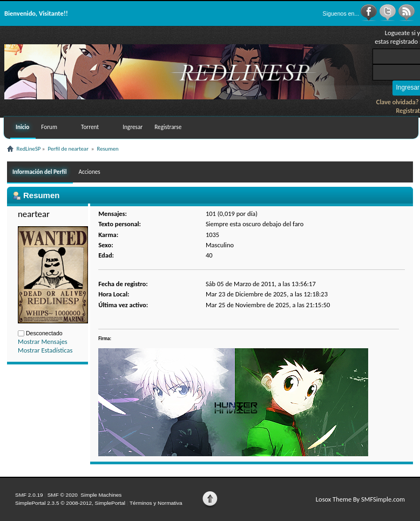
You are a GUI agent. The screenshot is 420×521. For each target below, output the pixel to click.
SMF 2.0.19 (29, 495)
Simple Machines (101, 495)
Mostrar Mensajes (43, 341)
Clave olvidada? (398, 102)
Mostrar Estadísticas (45, 350)
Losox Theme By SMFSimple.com (360, 499)
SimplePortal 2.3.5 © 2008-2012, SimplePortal (70, 503)
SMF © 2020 (63, 495)
